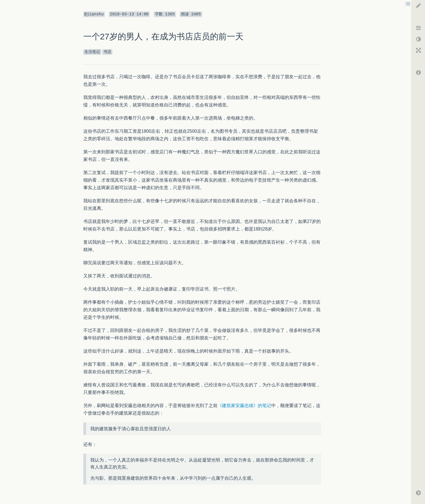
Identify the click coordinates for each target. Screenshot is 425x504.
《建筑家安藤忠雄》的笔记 (244, 406)
